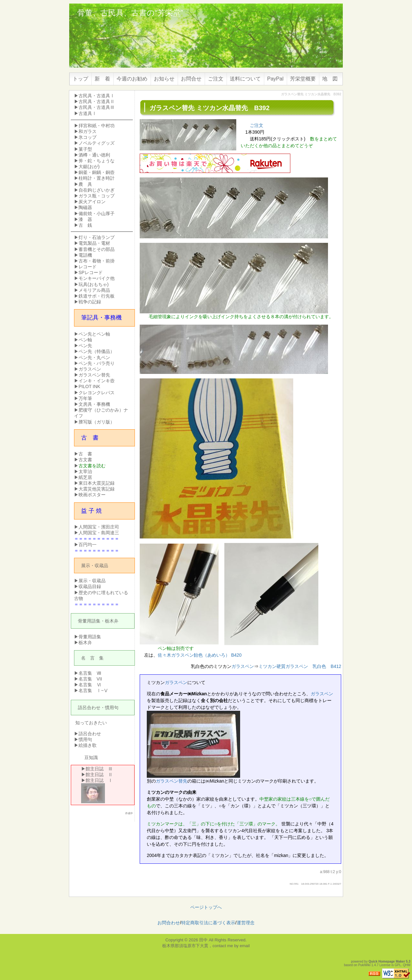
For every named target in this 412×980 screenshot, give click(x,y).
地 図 (330, 79)
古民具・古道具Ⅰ (97, 96)
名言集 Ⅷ (90, 673)
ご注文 (216, 79)
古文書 (85, 460)
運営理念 (246, 923)
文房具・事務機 (94, 404)
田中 (203, 940)
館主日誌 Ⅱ (99, 775)
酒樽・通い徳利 (94, 155)
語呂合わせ (89, 708)
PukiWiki (364, 965)
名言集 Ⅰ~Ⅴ (93, 690)
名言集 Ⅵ (90, 685)
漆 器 (85, 219)
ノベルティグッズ (97, 143)
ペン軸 (85, 340)
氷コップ (88, 137)
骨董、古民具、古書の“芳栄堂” (130, 13)
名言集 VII (90, 679)
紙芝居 (85, 477)
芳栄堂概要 (303, 79)
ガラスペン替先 (172, 781)
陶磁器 (85, 207)
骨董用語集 (89, 621)
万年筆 (85, 398)
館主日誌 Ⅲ (99, 769)
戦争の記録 (90, 302)
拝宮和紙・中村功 (97, 126)
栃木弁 (112, 621)
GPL (398, 965)
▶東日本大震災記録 (94, 483)
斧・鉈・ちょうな (97, 161)
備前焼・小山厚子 (97, 214)
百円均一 (88, 545)
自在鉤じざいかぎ (97, 190)
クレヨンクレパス (97, 393)
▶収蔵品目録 (88, 586)
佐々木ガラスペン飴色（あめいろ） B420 (200, 655)
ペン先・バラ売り (97, 363)
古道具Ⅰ (88, 113)
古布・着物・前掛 (97, 261)
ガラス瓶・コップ (97, 196)
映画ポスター (92, 495)
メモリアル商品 (94, 290)
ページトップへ (206, 907)
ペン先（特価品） (97, 351)
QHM (407, 965)
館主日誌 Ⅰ (99, 780)
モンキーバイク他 (97, 278)
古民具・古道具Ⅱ (97, 101)
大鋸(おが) (89, 167)
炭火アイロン (92, 202)
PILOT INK (89, 386)
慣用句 (112, 708)
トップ (80, 79)
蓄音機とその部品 (97, 249)
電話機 (85, 255)
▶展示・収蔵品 (90, 581)
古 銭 (85, 225)
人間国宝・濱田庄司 (99, 527)
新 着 (102, 79)
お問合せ (191, 79)
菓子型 (85, 149)
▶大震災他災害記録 (94, 489)
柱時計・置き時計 (97, 178)
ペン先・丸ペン (94, 357)
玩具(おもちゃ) (94, 284)
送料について (245, 79)
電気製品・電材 (94, 243)
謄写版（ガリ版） (97, 422)
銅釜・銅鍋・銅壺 (97, 172)
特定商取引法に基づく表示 (208, 923)
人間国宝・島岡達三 (99, 533)
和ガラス (88, 131)
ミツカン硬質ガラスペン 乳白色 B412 (300, 666)
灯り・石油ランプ (97, 237)
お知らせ (164, 79)
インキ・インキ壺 (97, 381)
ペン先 (85, 346)
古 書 (85, 454)
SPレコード (91, 272)
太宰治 (85, 471)
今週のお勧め (132, 79)
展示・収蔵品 (95, 566)
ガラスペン (243, 666)
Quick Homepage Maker (387, 961)
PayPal (275, 79)
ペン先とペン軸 (94, 334)
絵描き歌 (88, 745)
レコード (88, 267)
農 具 (85, 184)
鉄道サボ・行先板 (97, 296)
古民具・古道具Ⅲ (97, 107)
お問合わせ (169, 923)
